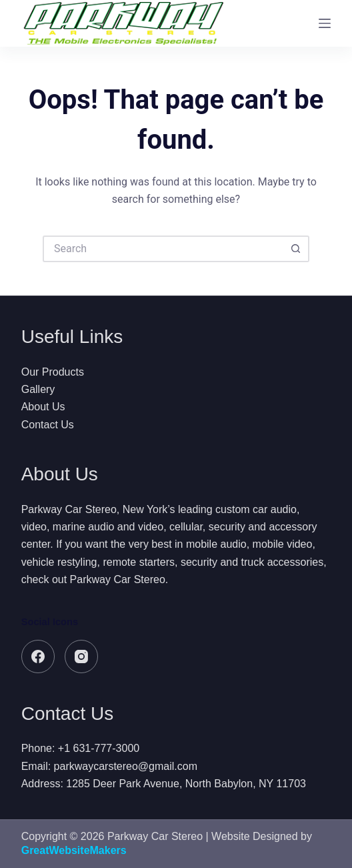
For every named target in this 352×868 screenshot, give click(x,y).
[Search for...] (163, 249)
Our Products (53, 372)
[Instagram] (81, 657)
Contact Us (48, 425)
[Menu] (325, 23)
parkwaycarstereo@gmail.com (126, 766)
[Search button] (296, 249)
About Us (43, 407)
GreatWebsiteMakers (74, 850)
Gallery (38, 389)
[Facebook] (38, 657)
